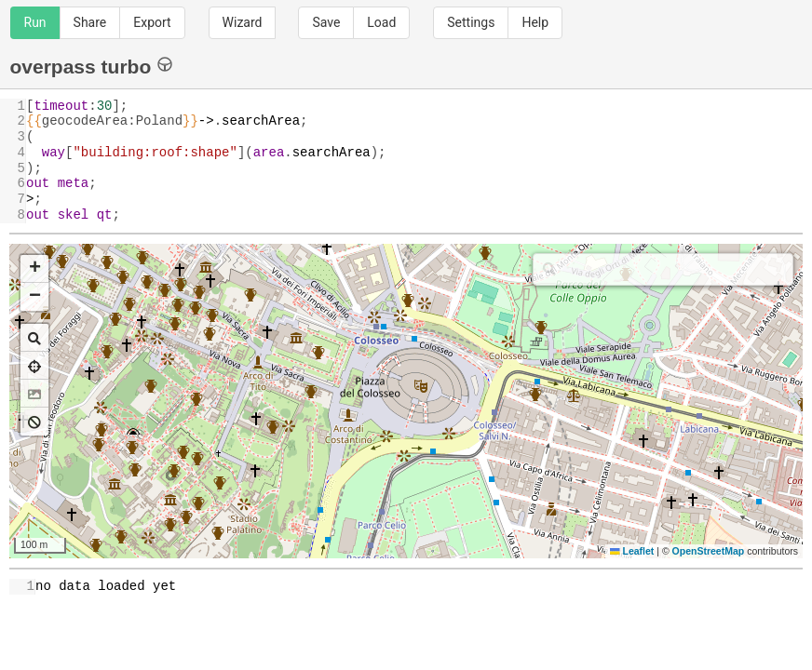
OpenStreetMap (709, 551)
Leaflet (632, 551)
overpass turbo (92, 66)
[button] (34, 269)
